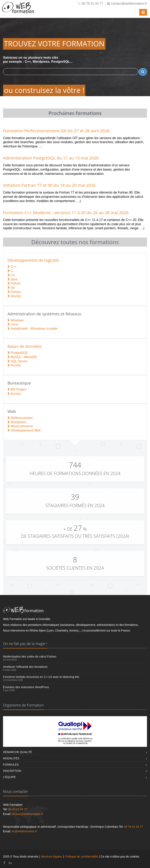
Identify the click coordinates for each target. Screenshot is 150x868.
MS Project (17, 389)
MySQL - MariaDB (22, 357)
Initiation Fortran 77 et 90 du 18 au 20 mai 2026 (49, 185)
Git (11, 288)
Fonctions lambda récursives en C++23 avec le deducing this (41, 677)
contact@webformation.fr (129, 4)
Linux (13, 324)
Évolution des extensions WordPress (26, 687)
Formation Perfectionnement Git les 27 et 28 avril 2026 (56, 131)
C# (11, 275)
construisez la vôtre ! (49, 90)
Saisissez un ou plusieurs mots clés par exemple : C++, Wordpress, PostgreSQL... (75, 66)
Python (14, 283)
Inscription (12, 771)
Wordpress (17, 422)
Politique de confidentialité (82, 857)
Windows (16, 320)
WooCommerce (20, 426)
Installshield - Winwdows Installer (33, 329)
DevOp (14, 296)
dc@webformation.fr (24, 831)
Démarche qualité (18, 752)
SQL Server (17, 361)
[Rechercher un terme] (143, 72)
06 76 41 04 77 (92, 4)
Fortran (14, 292)
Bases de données (24, 346)
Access (14, 365)
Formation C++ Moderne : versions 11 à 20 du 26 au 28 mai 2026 (66, 213)
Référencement (20, 418)
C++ (12, 267)
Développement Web (24, 430)
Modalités (11, 758)
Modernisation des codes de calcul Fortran (30, 656)
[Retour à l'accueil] (18, 10)
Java (12, 279)
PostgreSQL (18, 353)
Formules (11, 765)
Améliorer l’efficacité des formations (25, 667)
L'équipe (9, 777)
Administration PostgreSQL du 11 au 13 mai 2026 (51, 158)
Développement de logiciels (33, 260)
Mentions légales (52, 857)
